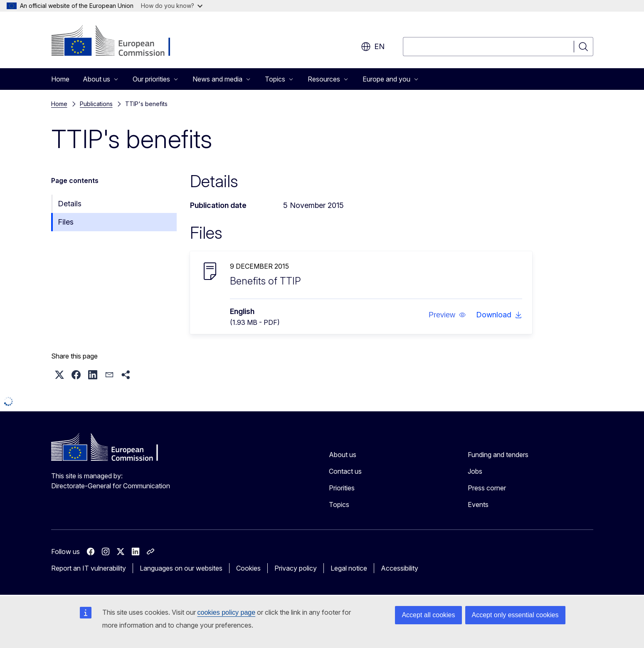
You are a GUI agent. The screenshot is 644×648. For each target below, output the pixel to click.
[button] (447, 315)
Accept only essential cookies (515, 615)
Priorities (342, 488)
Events (478, 505)
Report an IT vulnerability (89, 568)
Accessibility (400, 568)
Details (70, 204)
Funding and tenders (498, 455)
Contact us (345, 471)
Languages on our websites (181, 568)
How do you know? (172, 6)
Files (66, 222)
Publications (96, 104)
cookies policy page (227, 612)
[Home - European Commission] (118, 42)
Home (60, 79)
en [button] (373, 47)
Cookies (248, 568)
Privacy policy (296, 568)
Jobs (475, 471)
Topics (339, 505)
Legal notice (349, 568)
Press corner (487, 488)
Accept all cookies (428, 615)
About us (343, 455)
